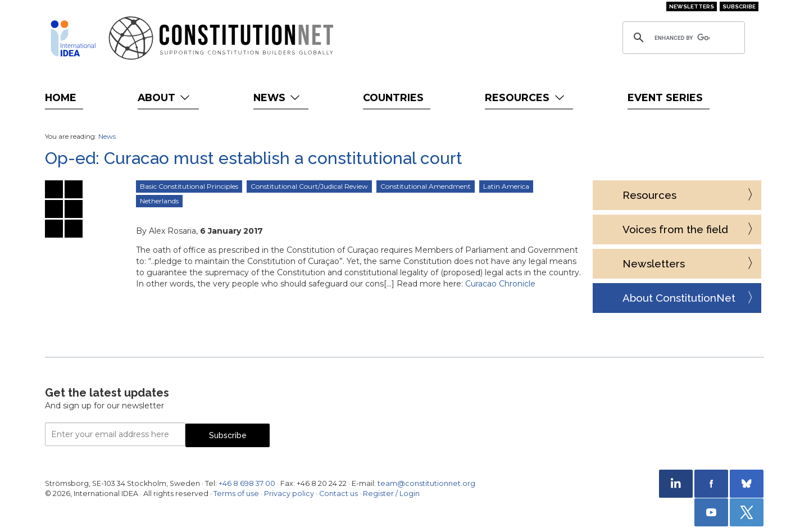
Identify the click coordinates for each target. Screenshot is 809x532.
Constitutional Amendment (426, 186)
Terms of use (236, 494)
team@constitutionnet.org (426, 483)
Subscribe (739, 6)
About (165, 97)
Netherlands (159, 201)
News (278, 97)
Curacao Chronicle (500, 284)
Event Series (665, 97)
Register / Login (391, 494)
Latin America (506, 186)
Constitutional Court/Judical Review (309, 186)
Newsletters (692, 6)
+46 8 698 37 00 (247, 483)
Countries (393, 97)
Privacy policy (289, 494)
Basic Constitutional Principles (189, 186)
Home (61, 97)
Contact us (338, 494)
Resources (526, 97)
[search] (682, 38)
